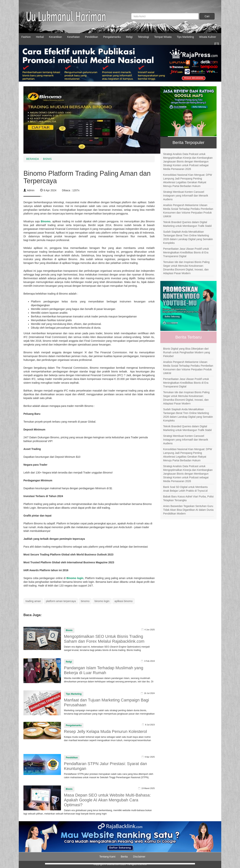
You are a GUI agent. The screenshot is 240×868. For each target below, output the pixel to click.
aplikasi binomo (124, 601)
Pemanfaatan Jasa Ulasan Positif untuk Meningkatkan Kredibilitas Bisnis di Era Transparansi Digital (186, 252)
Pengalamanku (112, 37)
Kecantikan (55, 37)
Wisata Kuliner (208, 37)
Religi (129, 37)
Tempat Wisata (163, 37)
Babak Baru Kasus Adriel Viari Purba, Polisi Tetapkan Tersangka (188, 498)
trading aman (33, 601)
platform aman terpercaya (61, 601)
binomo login (102, 601)
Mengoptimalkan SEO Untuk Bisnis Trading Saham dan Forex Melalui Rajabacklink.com (104, 639)
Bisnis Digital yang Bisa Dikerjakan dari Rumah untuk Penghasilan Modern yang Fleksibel (187, 352)
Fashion (26, 37)
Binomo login (75, 578)
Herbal (40, 37)
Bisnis (69, 630)
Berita (124, 857)
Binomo (46, 221)
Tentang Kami (107, 857)
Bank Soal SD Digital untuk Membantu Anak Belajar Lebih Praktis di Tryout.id (185, 489)
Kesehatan (73, 37)
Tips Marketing (185, 37)
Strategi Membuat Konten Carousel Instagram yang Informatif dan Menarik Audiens (186, 196)
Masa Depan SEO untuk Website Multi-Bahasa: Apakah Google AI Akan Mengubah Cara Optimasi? (107, 800)
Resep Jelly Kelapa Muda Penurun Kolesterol (105, 731)
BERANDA (33, 159)
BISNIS (47, 159)
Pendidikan (91, 37)
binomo (85, 601)
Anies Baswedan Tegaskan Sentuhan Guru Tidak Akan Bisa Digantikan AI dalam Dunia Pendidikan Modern (188, 510)
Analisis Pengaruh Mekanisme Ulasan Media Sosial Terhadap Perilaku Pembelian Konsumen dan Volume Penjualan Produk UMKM (188, 211)
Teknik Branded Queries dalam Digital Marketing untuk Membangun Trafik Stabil (187, 224)
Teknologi (143, 37)
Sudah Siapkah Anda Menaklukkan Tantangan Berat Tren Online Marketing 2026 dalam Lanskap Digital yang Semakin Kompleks (188, 237)
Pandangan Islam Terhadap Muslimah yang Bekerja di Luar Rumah (104, 670)
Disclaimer (139, 857)
